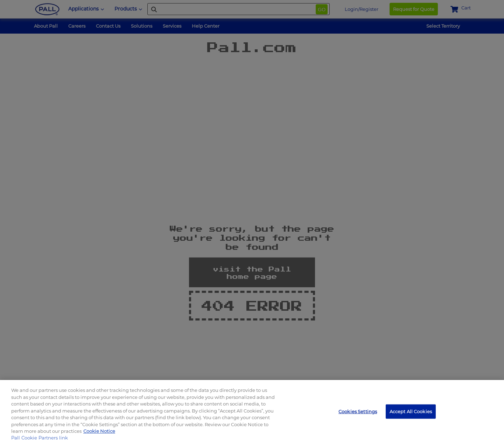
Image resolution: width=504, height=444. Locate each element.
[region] (252, 412)
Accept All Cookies (411, 411)
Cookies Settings (358, 411)
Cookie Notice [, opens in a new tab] (99, 431)
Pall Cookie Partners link (40, 438)
